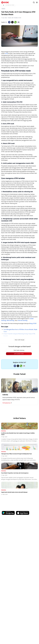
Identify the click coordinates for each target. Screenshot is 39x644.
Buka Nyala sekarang (19, 350)
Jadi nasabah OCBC (19, 354)
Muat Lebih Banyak (20, 340)
